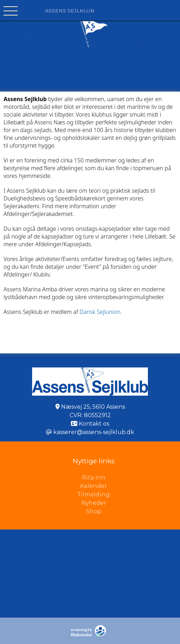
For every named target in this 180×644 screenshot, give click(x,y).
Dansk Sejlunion (100, 312)
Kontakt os (94, 424)
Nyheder (94, 503)
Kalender (94, 486)
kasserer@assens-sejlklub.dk (94, 432)
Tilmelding (94, 494)
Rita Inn (131, 478)
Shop (94, 511)
